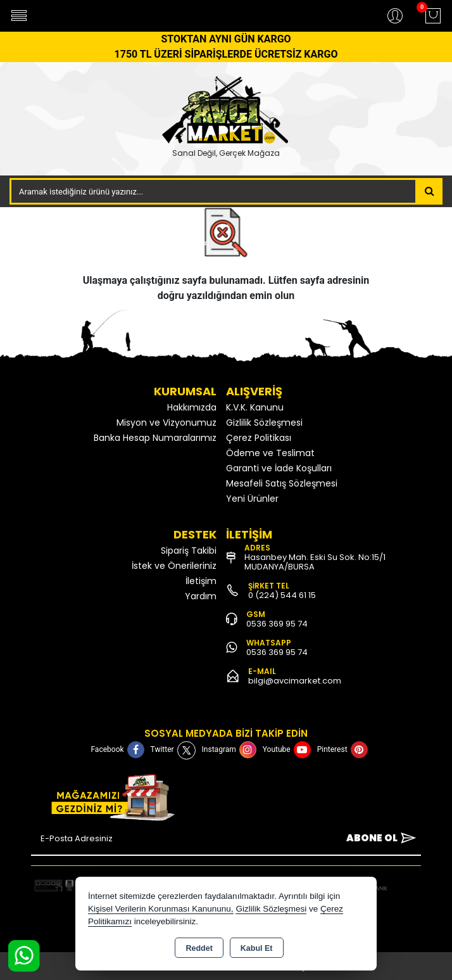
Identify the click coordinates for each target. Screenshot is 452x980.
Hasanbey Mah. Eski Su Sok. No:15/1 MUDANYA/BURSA (315, 562)
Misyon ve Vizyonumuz (166, 423)
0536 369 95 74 (277, 624)
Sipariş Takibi (189, 550)
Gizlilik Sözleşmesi (264, 423)
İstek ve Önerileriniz (174, 566)
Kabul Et (257, 948)
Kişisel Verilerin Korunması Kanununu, (161, 909)
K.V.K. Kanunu (255, 407)
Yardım (201, 596)
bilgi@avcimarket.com (295, 681)
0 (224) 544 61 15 (282, 595)
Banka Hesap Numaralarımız (155, 438)
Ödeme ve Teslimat (270, 453)
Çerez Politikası (259, 438)
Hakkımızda (192, 407)
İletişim (201, 581)
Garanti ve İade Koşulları (279, 468)
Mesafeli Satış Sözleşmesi (282, 483)
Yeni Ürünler (252, 499)
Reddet (199, 948)
